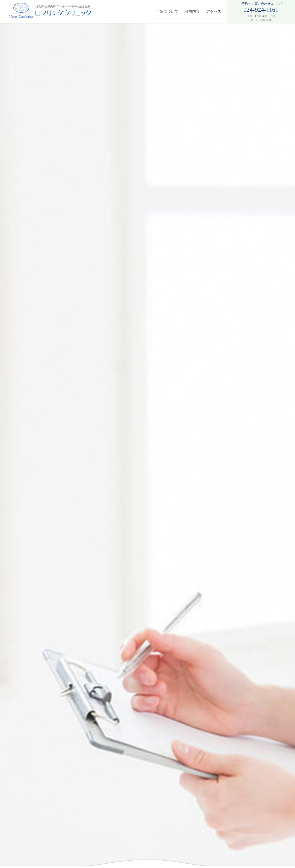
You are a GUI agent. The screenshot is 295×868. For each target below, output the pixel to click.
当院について (167, 11)
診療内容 (192, 11)
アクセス (214, 11)
